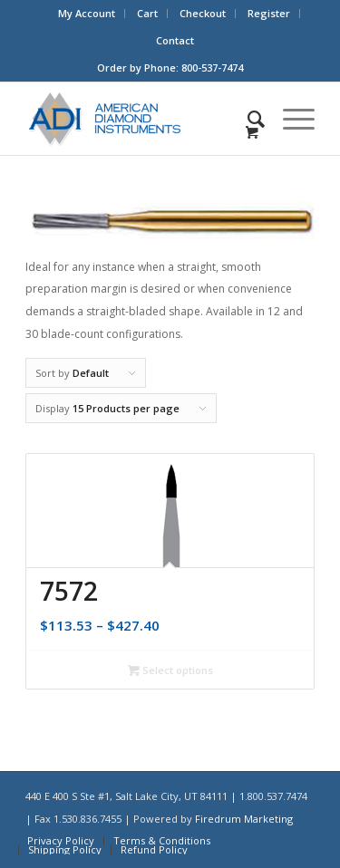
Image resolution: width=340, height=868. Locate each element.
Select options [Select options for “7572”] (170, 670)
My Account (87, 13)
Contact (175, 40)
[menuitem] (87, 14)
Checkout (203, 13)
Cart (147, 13)
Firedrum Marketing (244, 819)
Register (269, 13)
